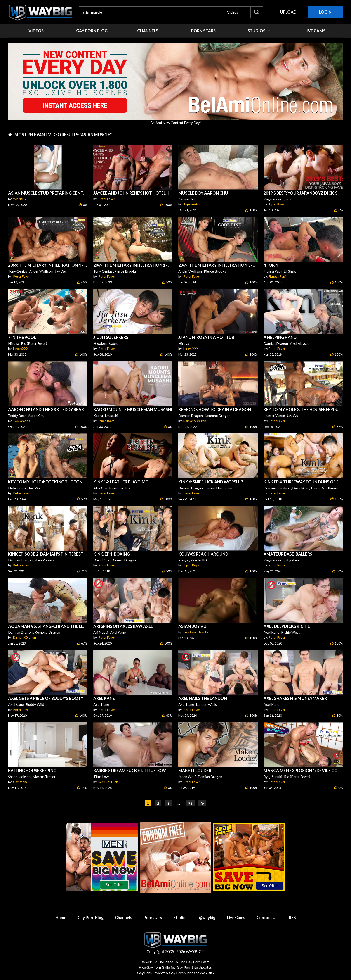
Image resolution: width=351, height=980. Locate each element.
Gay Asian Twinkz (196, 632)
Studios (180, 918)
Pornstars (153, 918)
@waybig (207, 918)
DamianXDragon (195, 421)
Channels (124, 918)
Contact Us (267, 918)
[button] (237, 12)
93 (190, 803)
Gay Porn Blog (91, 918)
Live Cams (236, 918)
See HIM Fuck (108, 782)
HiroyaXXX (21, 348)
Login (325, 12)
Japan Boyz (276, 204)
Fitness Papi (277, 276)
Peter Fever (107, 199)
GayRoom (20, 782)
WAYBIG (19, 199)
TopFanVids (192, 204)
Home (61, 918)
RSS (292, 918)
